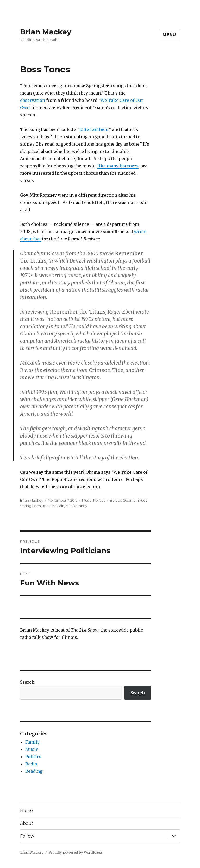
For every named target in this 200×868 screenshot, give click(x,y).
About (27, 823)
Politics (99, 500)
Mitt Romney (76, 506)
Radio (31, 764)
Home (26, 811)
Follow (27, 836)
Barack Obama (123, 500)
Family (32, 742)
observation (33, 100)
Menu (169, 35)
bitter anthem (94, 129)
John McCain (53, 506)
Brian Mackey (46, 32)
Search (27, 682)
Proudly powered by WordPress (76, 853)
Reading (34, 771)
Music (87, 500)
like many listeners (118, 166)
